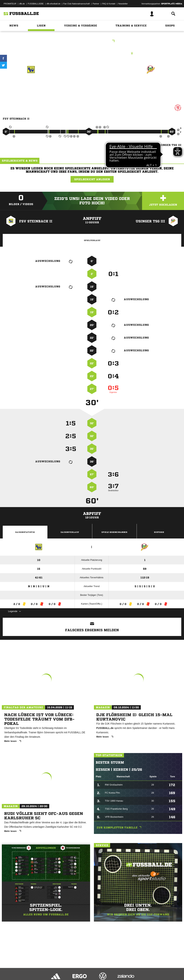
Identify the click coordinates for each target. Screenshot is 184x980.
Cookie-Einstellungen (110, 968)
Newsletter (123, 4)
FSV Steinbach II (31, 83)
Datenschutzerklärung (26, 968)
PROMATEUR (10, 4)
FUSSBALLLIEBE (36, 4)
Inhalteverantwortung (87, 968)
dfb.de (22, 4)
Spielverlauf (92, 240)
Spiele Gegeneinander (114, 532)
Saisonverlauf (70, 532)
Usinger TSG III (151, 83)
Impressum (8, 968)
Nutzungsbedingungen (49, 968)
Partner (96, 4)
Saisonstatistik (25, 532)
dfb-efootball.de (53, 4)
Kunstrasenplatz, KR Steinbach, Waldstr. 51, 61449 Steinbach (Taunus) (92, 53)
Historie (159, 532)
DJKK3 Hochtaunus (92, 41)
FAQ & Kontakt (109, 4)
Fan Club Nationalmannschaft (76, 4)
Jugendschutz (68, 968)
